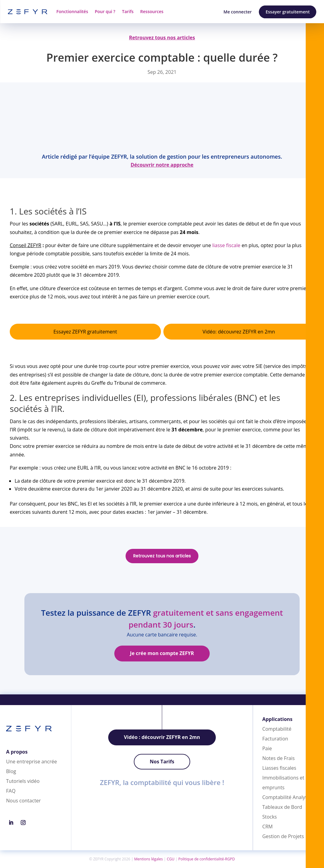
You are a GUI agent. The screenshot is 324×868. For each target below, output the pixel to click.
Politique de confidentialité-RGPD (207, 859)
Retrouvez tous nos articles (162, 556)
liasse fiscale (226, 245)
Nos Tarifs (162, 762)
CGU (171, 859)
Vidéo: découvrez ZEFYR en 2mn (239, 332)
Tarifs (128, 11)
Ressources (152, 11)
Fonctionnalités (72, 11)
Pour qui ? (105, 11)
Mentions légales (148, 859)
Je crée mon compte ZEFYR (162, 653)
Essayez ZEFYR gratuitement (85, 332)
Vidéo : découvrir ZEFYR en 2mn (162, 737)
